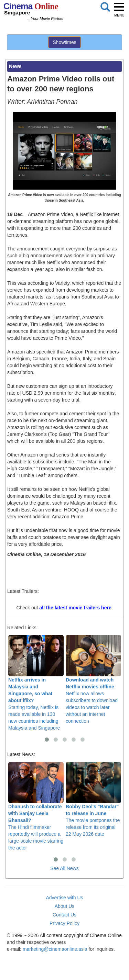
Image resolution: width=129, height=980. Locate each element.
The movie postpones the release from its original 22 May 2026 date (93, 799)
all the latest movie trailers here (75, 608)
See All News (64, 868)
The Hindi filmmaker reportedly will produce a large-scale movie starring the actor (36, 806)
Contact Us (64, 915)
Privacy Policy (64, 923)
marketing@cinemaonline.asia (55, 949)
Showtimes (64, 42)
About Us (65, 906)
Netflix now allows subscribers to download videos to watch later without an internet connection (93, 679)
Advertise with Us (64, 898)
